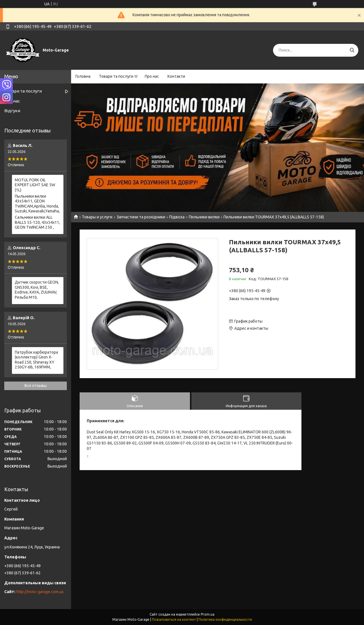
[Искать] (352, 50)
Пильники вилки (204, 217)
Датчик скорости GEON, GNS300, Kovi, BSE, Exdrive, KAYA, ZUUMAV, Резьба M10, (37, 290)
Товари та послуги (116, 76)
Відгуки (12, 111)
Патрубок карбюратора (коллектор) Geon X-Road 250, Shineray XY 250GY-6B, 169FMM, (36, 360)
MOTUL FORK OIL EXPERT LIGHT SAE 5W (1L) (35, 185)
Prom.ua (208, 614)
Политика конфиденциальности (225, 619)
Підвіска (177, 217)
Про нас (152, 76)
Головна (83, 76)
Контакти (176, 76)
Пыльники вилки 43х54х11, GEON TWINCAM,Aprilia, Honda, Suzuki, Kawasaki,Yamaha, (37, 204)
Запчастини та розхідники (141, 217)
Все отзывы (36, 386)
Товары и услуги (97, 217)
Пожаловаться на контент (174, 619)
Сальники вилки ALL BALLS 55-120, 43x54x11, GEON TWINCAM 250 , (37, 222)
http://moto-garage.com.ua (40, 592)
